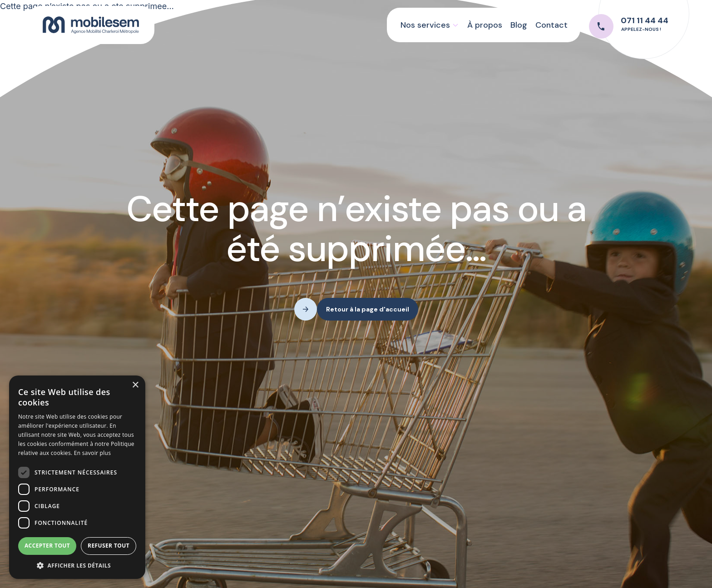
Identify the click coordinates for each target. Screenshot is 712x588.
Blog (519, 25)
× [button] (135, 385)
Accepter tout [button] (47, 546)
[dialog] (77, 477)
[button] (429, 25)
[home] (91, 25)
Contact (551, 25)
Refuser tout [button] (109, 546)
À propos (485, 25)
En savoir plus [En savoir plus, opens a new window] (92, 453)
